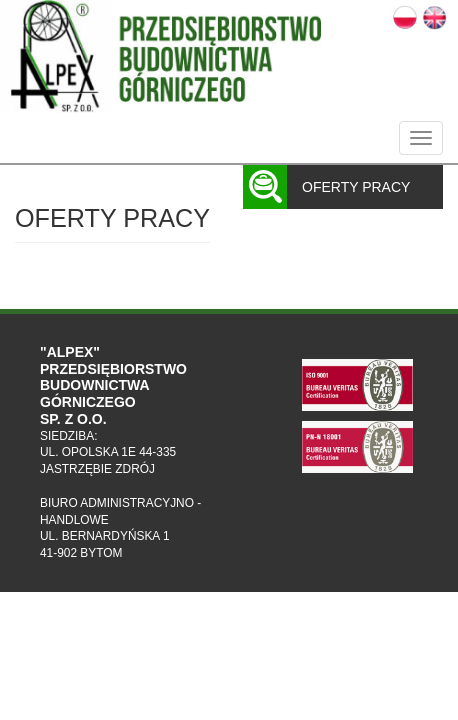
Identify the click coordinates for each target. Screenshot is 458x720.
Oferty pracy (356, 187)
